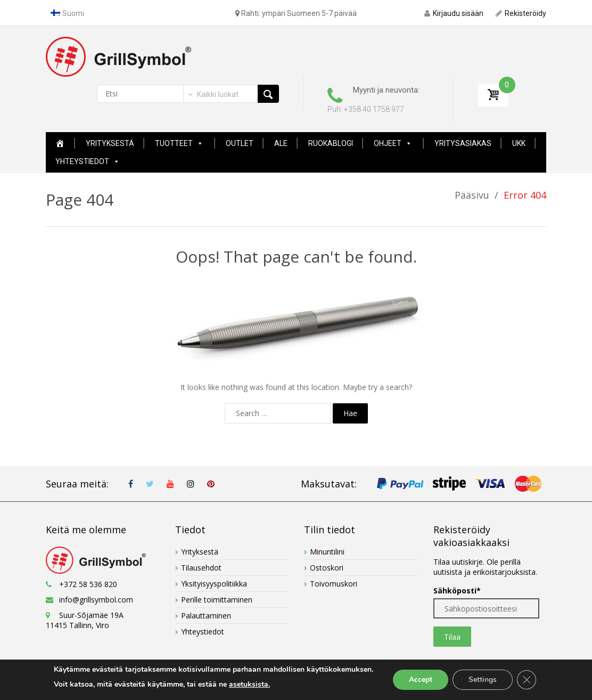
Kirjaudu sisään (454, 13)
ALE (281, 143)
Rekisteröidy (521, 13)
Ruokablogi (331, 143)
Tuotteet (179, 143)
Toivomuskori (334, 584)
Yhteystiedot (88, 161)
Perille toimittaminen (217, 600)
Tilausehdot (201, 568)
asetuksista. (249, 684)
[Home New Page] (60, 143)
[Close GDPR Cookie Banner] (527, 680)
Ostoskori (327, 568)
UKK (519, 143)
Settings (483, 679)
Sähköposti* (457, 591)
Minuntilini (327, 552)
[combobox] (212, 94)
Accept (421, 679)
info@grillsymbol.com (96, 600)
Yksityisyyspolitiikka (214, 584)
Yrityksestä (110, 143)
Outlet (240, 143)
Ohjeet (393, 143)
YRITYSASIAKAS (463, 143)
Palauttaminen (206, 616)
